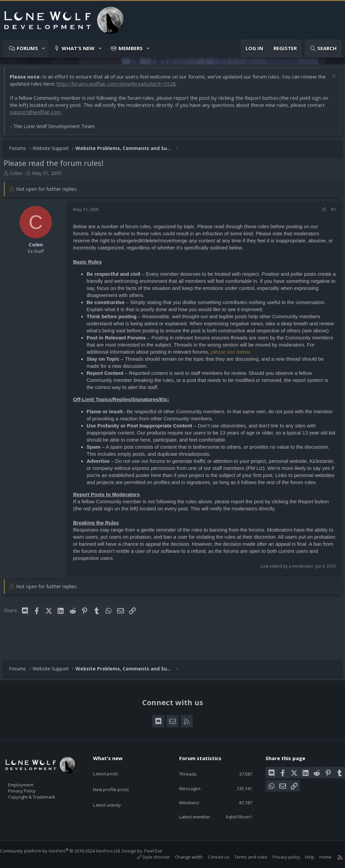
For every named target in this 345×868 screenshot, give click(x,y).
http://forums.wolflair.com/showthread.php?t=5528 (129, 87)
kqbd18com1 (233, 816)
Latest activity (113, 786)
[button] (44, 48)
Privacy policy (280, 857)
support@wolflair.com (39, 115)
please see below (242, 362)
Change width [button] (182, 857)
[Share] (321, 213)
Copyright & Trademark (42, 787)
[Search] (323, 48)
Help (303, 857)
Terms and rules (244, 857)
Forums (27, 48)
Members (131, 48)
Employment (29, 773)
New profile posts (117, 773)
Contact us (212, 857)
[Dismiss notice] (330, 80)
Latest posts (111, 759)
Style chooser (147, 857)
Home (319, 857)
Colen (19, 176)
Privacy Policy (31, 780)
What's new (78, 48)
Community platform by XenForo (67, 851)
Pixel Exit (160, 851)
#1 (330, 213)
